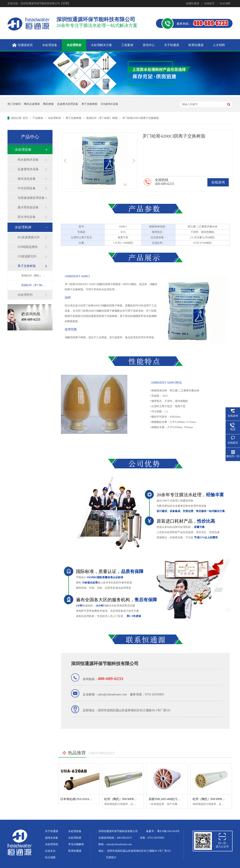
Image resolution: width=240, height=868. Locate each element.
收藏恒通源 (193, 3)
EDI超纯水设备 (110, 104)
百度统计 (111, 857)
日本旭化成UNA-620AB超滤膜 (80, 799)
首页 (26, 118)
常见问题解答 (76, 844)
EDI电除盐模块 (28, 247)
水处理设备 (23, 150)
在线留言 (209, 3)
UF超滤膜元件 (27, 256)
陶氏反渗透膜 (32, 104)
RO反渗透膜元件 (29, 237)
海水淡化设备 (27, 179)
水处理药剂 (25, 295)
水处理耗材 (55, 118)
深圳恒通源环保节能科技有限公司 (105, 664)
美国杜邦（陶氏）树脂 (33, 276)
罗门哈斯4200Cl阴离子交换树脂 (141, 118)
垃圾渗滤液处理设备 (31, 198)
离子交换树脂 (89, 104)
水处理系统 (52, 844)
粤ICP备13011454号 (168, 831)
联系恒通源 (75, 851)
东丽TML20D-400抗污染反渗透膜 (171, 799)
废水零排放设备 (28, 207)
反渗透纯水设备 (28, 169)
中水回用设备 (27, 188)
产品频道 (38, 118)
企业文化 (50, 851)
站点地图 (225, 3)
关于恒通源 (52, 831)
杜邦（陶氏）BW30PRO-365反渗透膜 (129, 799)
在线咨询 (218, 182)
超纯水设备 (52, 838)
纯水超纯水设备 (28, 160)
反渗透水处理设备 (68, 104)
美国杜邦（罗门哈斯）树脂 (102, 118)
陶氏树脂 (48, 104)
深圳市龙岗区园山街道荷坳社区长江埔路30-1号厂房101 (139, 851)
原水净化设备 (27, 217)
